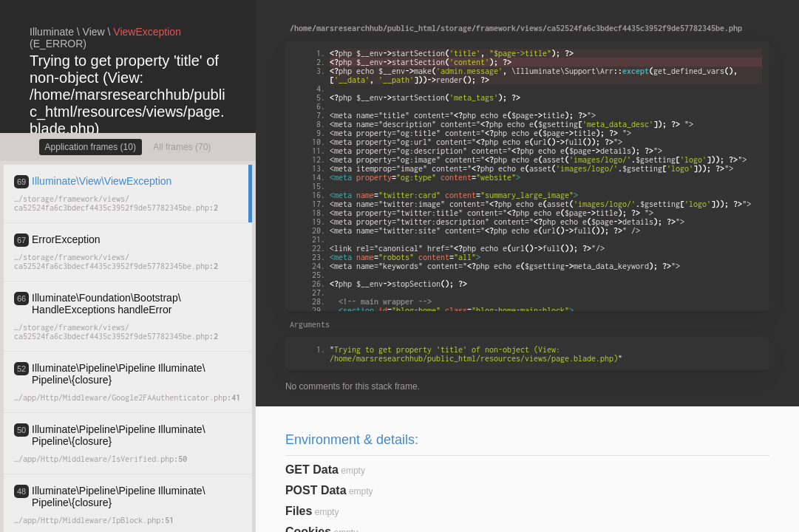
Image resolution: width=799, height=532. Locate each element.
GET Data (312, 470)
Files (299, 511)
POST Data (316, 490)
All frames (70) (182, 147)
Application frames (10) (91, 147)
